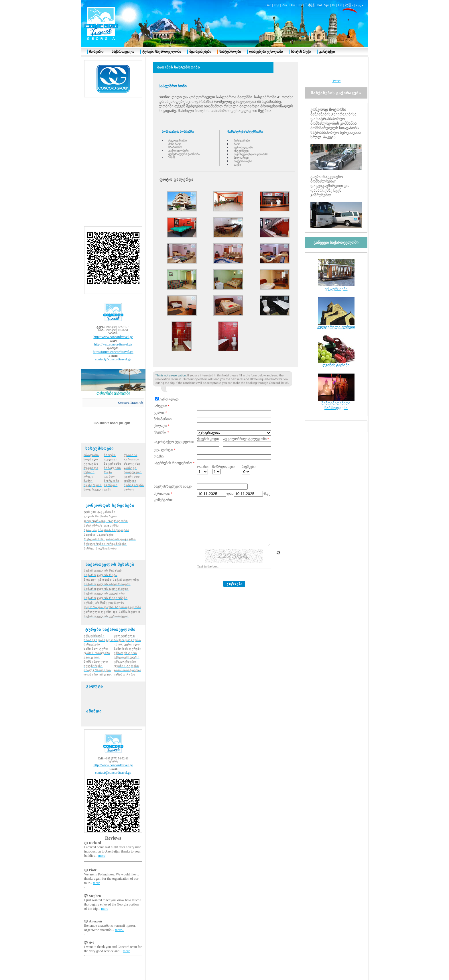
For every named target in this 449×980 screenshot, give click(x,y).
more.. (119, 920)
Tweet (336, 70)
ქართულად (169, 389)
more (102, 845)
